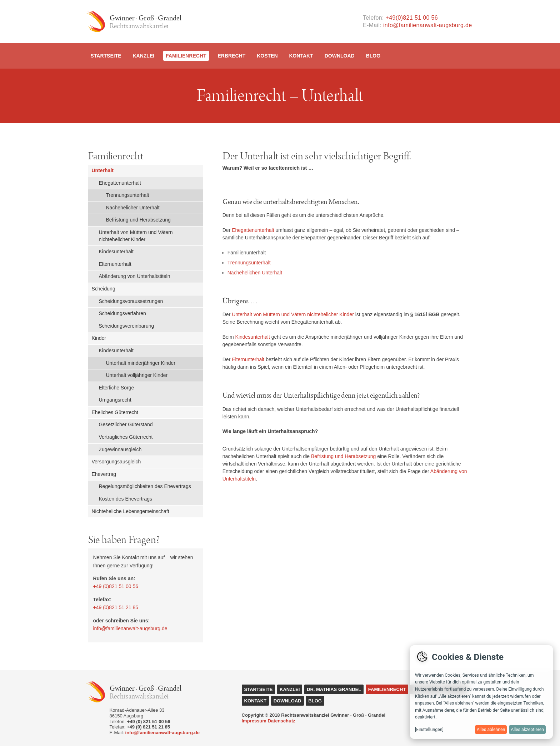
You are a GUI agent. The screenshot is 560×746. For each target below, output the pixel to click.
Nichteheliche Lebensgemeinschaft (131, 511)
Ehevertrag (104, 474)
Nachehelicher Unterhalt (133, 208)
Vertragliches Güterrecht (126, 437)
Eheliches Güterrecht (115, 412)
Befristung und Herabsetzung (138, 220)
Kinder (99, 338)
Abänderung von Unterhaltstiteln (135, 276)
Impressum (254, 721)
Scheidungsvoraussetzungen (131, 301)
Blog (373, 56)
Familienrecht (186, 56)
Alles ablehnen (491, 730)
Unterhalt (103, 170)
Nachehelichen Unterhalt (255, 273)
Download (340, 56)
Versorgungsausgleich (116, 462)
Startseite (106, 56)
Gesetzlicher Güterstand (126, 424)
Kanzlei (143, 56)
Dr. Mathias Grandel (334, 689)
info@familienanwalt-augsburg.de (428, 25)
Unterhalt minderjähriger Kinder (141, 363)
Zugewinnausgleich (120, 449)
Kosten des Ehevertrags (126, 499)
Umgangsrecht (115, 400)
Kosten (267, 56)
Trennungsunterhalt (128, 195)
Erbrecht (231, 56)
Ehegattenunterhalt (120, 183)
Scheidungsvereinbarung (127, 326)
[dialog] (481, 692)
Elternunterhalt (115, 264)
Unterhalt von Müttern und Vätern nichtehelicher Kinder (136, 236)
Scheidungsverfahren (122, 313)
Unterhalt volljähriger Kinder (137, 375)
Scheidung (104, 289)
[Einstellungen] (429, 730)
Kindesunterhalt (116, 252)
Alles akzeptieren (527, 730)
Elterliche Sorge (117, 388)
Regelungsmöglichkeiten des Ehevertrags (145, 486)
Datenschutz (282, 721)
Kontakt (301, 56)
